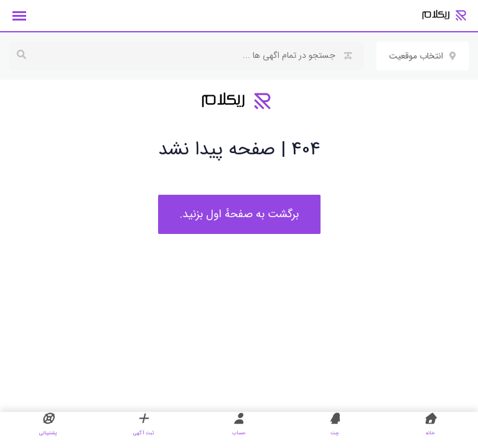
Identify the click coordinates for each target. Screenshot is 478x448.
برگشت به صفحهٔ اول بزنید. (239, 214)
